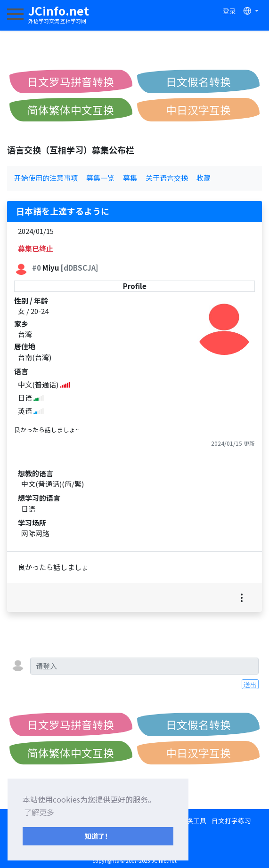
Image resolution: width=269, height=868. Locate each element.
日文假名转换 (198, 81)
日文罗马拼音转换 (71, 81)
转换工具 (193, 820)
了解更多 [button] (39, 812)
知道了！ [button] (98, 836)
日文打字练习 (231, 820)
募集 (130, 178)
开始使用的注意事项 (46, 178)
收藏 (204, 178)
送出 (250, 684)
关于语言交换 (167, 178)
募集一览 (100, 178)
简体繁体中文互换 (71, 110)
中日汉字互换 (198, 110)
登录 (229, 11)
